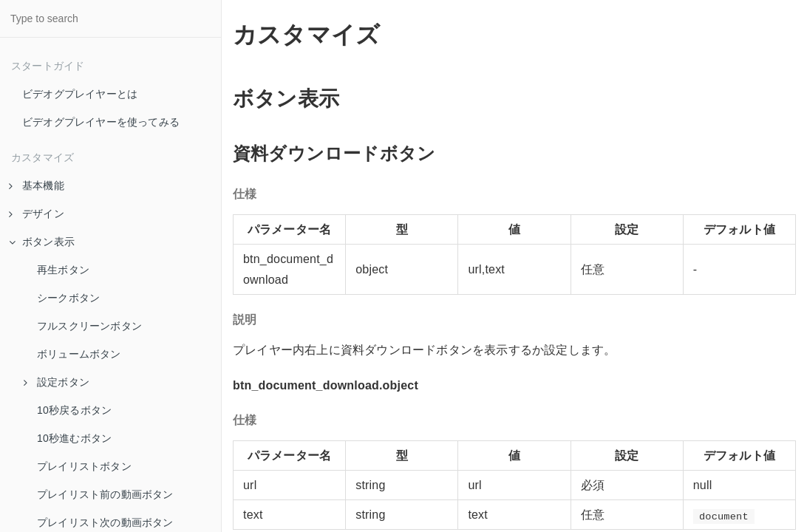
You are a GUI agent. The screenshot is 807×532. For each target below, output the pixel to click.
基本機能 (37, 185)
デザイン (37, 214)
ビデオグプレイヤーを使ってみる (101, 122)
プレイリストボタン (84, 466)
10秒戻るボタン (74, 410)
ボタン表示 (42, 242)
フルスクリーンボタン (89, 326)
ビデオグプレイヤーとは (80, 94)
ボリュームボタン (79, 354)
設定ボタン (57, 382)
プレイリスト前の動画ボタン (105, 494)
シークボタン (68, 298)
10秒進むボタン (74, 438)
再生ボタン (63, 270)
